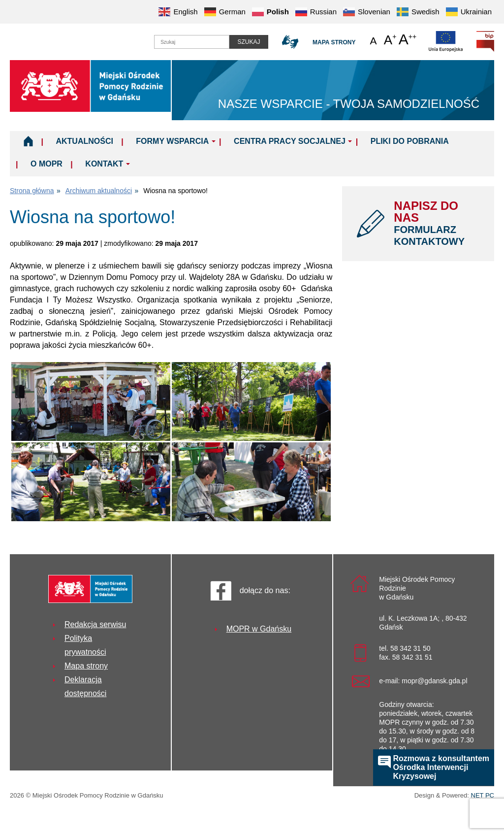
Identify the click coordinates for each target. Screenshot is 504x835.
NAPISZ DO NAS (437, 223)
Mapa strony (334, 42)
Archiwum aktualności (99, 191)
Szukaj (249, 42)
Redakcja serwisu (95, 624)
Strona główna (32, 191)
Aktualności (84, 141)
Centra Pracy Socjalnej (290, 141)
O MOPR (47, 164)
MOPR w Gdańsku (259, 629)
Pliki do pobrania (410, 141)
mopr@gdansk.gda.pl (434, 681)
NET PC (483, 796)
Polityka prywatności (85, 645)
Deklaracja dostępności (85, 686)
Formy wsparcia (172, 141)
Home (28, 141)
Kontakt (104, 164)
